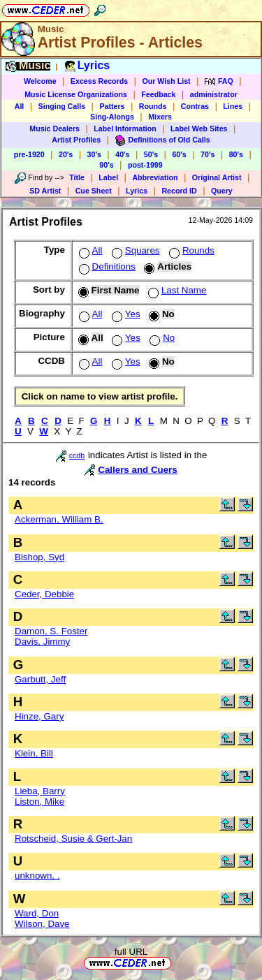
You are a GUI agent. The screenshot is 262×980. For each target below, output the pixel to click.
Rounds (153, 106)
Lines (233, 106)
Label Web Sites (199, 129)
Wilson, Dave (42, 924)
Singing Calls (62, 106)
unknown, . (37, 876)
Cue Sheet (94, 191)
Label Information (125, 129)
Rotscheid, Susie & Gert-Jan (73, 839)
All (20, 106)
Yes (125, 314)
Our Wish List (166, 81)
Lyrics (137, 191)
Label (108, 177)
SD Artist (45, 191)
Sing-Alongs (112, 117)
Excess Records (99, 81)
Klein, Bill (34, 753)
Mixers (160, 117)
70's (208, 154)
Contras (195, 106)
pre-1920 (29, 154)
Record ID (179, 191)
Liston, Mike (39, 802)
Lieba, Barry (40, 791)
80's (236, 154)
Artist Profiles (76, 140)
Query (222, 191)
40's (122, 154)
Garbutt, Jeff (40, 679)
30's (94, 154)
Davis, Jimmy (42, 642)
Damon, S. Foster (51, 631)
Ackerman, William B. (59, 519)
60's (179, 154)
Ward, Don (37, 913)
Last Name (176, 290)
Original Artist (217, 177)
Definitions (106, 266)
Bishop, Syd (39, 557)
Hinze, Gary (39, 716)
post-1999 (145, 165)
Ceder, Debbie (44, 594)
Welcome (40, 81)
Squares (134, 250)
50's (151, 154)
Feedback (158, 94)
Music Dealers (54, 129)
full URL (131, 952)
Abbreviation (155, 177)
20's (66, 154)
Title (77, 177)
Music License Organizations (76, 94)
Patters (112, 106)
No (161, 338)
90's (106, 165)
